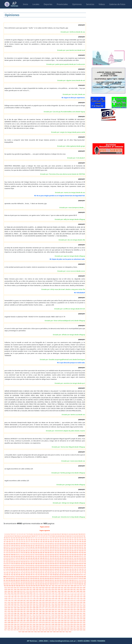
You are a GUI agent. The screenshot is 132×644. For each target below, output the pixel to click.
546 (17, 562)
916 (7, 582)
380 (27, 553)
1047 (31, 589)
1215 (68, 600)
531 (63, 560)
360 (61, 551)
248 (36, 545)
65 (28, 536)
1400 (78, 613)
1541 (31, 624)
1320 (72, 608)
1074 (34, 591)
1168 (84, 597)
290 (56, 547)
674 (80, 567)
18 (28, 534)
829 (44, 576)
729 (49, 571)
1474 (65, 619)
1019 (25, 588)
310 (22, 549)
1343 (62, 610)
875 (73, 578)
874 (70, 578)
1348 (78, 610)
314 (32, 549)
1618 (28, 630)
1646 (48, 632)
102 (12, 538)
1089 (81, 591)
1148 (21, 597)
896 (41, 580)
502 (75, 558)
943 (73, 582)
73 (41, 536)
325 (58, 549)
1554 (72, 624)
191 (63, 541)
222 (56, 543)
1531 (81, 622)
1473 (62, 619)
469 (78, 556)
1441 (43, 617)
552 (32, 562)
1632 (72, 630)
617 (24, 565)
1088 (78, 591)
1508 (9, 622)
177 (29, 541)
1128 (40, 595)
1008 (72, 586)
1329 (18, 610)
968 (51, 584)
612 (12, 565)
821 (24, 576)
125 (68, 538)
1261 (50, 604)
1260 (46, 604)
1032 (65, 588)
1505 (81, 621)
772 (70, 573)
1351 (6, 611)
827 (39, 576)
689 (34, 569)
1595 (37, 628)
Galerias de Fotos (117, 4)
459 (53, 556)
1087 (75, 591)
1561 (12, 626)
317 (39, 549)
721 (29, 571)
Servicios (90, 4)
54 (9, 536)
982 (85, 584)
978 (75, 584)
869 (58, 578)
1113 (75, 593)
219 (49, 543)
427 (58, 554)
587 (34, 564)
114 (41, 538)
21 (33, 534)
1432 (15, 617)
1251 (18, 604)
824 (32, 576)
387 (44, 553)
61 (21, 536)
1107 (56, 593)
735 (63, 571)
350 (36, 551)
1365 (50, 611)
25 (40, 534)
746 (7, 573)
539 (83, 560)
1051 (43, 589)
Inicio (25, 4)
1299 (6, 608)
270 (7, 547)
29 (47, 534)
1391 (50, 613)
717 (19, 571)
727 (44, 571)
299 (78, 547)
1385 (31, 613)
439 (5, 556)
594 (51, 564)
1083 (62, 591)
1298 (84, 606)
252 (46, 545)
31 (50, 534)
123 (63, 538)
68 (33, 536)
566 (66, 562)
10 (14, 534)
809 (78, 575)
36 (59, 534)
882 (7, 580)
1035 (75, 588)
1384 (28, 613)
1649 (57, 632)
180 (36, 541)
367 (78, 551)
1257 (37, 604)
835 (58, 576)
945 (78, 582)
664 (56, 567)
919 (15, 582)
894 (36, 580)
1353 (12, 611)
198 (80, 541)
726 (41, 571)
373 (10, 553)
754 (27, 573)
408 (12, 554)
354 (46, 551)
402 (80, 553)
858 (32, 578)
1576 (59, 626)
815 (10, 576)
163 (78, 540)
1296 (78, 606)
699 (58, 569)
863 (44, 578)
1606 (72, 628)
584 (27, 564)
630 (56, 565)
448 (27, 556)
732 (56, 571)
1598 (46, 628)
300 (80, 547)
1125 (31, 595)
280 (32, 547)
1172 (15, 599)
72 (40, 536)
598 (61, 564)
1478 (78, 619)
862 (41, 578)
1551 (62, 624)
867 (53, 578)
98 (84, 536)
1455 (6, 619)
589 (39, 564)
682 (17, 569)
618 (27, 565)
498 (66, 558)
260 (66, 545)
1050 (40, 589)
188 (56, 541)
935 (53, 582)
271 (10, 547)
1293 (68, 606)
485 (34, 558)
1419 (56, 615)
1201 (25, 600)
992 (27, 586)
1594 (34, 628)
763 (49, 573)
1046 (28, 589)
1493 (43, 621)
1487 (25, 621)
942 (70, 582)
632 (61, 565)
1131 (50, 595)
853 (19, 578)
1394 (59, 613)
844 (80, 576)
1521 (50, 622)
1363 (43, 611)
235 (5, 545)
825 (34, 576)
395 (63, 553)
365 (73, 551)
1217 (75, 600)
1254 (28, 604)
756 (32, 573)
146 (36, 540)
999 (44, 586)
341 (15, 551)
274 (17, 547)
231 (78, 543)
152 (51, 540)
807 (73, 575)
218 (46, 543)
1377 (6, 613)
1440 (40, 617)
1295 (75, 606)
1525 (62, 622)
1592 (28, 628)
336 (85, 549)
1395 (62, 613)
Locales (36, 4)
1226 (21, 602)
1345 (68, 610)
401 (78, 553)
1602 (59, 628)
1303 (18, 608)
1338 (46, 610)
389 (49, 553)
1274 (9, 606)
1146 (15, 597)
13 (19, 534)
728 (46, 571)
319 (44, 549)
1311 (43, 608)
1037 (81, 588)
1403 (6, 615)
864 (46, 578)
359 (58, 551)
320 (46, 549)
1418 (53, 615)
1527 (68, 622)
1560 (9, 626)
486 (36, 558)
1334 (34, 610)
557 (44, 562)
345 (24, 551)
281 (34, 547)
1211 (56, 600)
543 (10, 562)
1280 (28, 606)
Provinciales (62, 4)
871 (63, 578)
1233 (43, 602)
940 (66, 582)
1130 (46, 595)
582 (22, 564)
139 (19, 540)
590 (41, 564)
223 (58, 543)
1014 (9, 588)
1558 (84, 624)
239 (15, 545)
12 (17, 534)
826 (36, 576)
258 (61, 545)
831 (49, 576)
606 (80, 564)
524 (46, 560)
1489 (31, 621)
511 (15, 560)
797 (49, 575)
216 (41, 543)
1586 (9, 628)
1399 (75, 613)
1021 (31, 588)
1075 (37, 591)
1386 (34, 613)
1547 (50, 624)
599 (63, 564)
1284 (40, 606)
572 (80, 562)
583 (24, 564)
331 (73, 549)
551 (29, 562)
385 (39, 553)
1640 (29, 632)
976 (70, 584)
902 (56, 580)
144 (32, 540)
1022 (34, 588)
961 (34, 584)
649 (19, 567)
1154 (40, 597)
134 (7, 540)
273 (15, 547)
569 (73, 562)
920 (17, 582)
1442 (46, 617)
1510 (15, 622)
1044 (21, 589)
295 (68, 547)
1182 (46, 599)
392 (56, 553)
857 (29, 578)
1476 (72, 619)
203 (10, 543)
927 (34, 582)
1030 (59, 588)
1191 (75, 599)
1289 (56, 606)
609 (5, 565)
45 (74, 534)
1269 (75, 604)
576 (7, 564)
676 (85, 567)
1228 (28, 602)
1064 (84, 589)
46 (76, 534)
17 (26, 534)
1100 (34, 593)
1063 (81, 589)
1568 (34, 626)
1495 (50, 621)
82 (57, 536)
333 (78, 549)
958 (27, 584)
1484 (15, 621)
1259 (43, 604)
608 (85, 564)
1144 (9, 597)
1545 (43, 624)
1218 (78, 600)
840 (70, 576)
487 (39, 558)
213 (34, 543)
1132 (53, 595)
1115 (81, 593)
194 (70, 541)
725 (39, 571)
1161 (62, 597)
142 (27, 540)
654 (32, 567)
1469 (50, 619)
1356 (21, 611)
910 (75, 580)
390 (51, 553)
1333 (31, 610)
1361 (37, 611)
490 (46, 558)
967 (49, 584)
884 (12, 580)
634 (66, 565)
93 (76, 536)
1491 (37, 621)
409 (15, 554)
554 (36, 562)
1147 (18, 597)
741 (78, 571)
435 (78, 554)
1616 (21, 630)
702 (66, 569)
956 (22, 584)
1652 (67, 632)
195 (73, 541)
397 (68, 553)
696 (51, 569)
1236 (53, 602)
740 (75, 571)
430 (66, 554)
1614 (15, 630)
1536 (15, 624)
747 (10, 573)
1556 (78, 624)
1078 (46, 591)
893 (34, 580)
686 (27, 569)
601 (68, 564)
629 (53, 565)
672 (75, 567)
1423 (68, 615)
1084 (65, 591)
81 (55, 536)
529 (58, 560)
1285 (43, 606)
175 (24, 541)
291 (58, 547)
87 (66, 536)
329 (68, 549)
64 (26, 536)
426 (56, 554)
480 (22, 558)
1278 (21, 606)
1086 (72, 591)
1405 (12, 615)
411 (19, 554)
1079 (50, 591)
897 (44, 580)
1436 (28, 617)
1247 (6, 604)
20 (31, 534)
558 (46, 562)
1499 (62, 621)
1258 (40, 604)
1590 (21, 628)
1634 (78, 630)
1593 (31, 628)
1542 (34, 624)
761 (44, 573)
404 (85, 553)
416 (32, 554)
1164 (72, 597)
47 (78, 534)
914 (85, 580)
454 (41, 556)
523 (44, 560)
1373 (75, 611)
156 (61, 540)
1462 (28, 619)
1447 (62, 617)
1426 (78, 615)
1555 (75, 624)
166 (85, 540)
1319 (68, 608)
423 (49, 554)
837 (63, 576)
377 (19, 553)
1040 (9, 589)
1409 (25, 615)
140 (22, 540)
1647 (51, 632)
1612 (9, 630)
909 (73, 580)
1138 (72, 595)
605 (78, 564)
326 (61, 549)
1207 (43, 600)
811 (83, 575)
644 (7, 567)
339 (10, 551)
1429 (6, 617)
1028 (53, 588)
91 (72, 536)
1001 (50, 586)
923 (24, 582)
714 (12, 571)
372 (7, 553)
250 (41, 545)
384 (36, 553)
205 (15, 543)
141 (24, 540)
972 (61, 584)
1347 (75, 610)
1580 (72, 626)
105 (19, 538)
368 (80, 551)
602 (70, 564)
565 (63, 562)
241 (19, 545)
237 (10, 545)
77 (48, 536)
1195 (6, 600)
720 (27, 571)
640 (80, 565)
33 (54, 534)
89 (69, 536)
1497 (56, 621)
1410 (28, 615)
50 (83, 534)
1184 (53, 599)
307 (15, 549)
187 (53, 541)
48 (80, 534)
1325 (6, 610)
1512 (21, 622)
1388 (40, 613)
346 (27, 551)
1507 (6, 622)
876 (75, 578)
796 (46, 575)
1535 (12, 624)
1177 (31, 599)
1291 (62, 606)
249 (39, 545)
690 (36, 569)
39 (64, 534)
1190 (72, 599)
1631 (68, 630)
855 (24, 578)
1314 (53, 608)
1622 (40, 630)
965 (44, 584)
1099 (31, 593)
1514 (28, 622)
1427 (81, 615)
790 (32, 575)
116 (46, 538)
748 (12, 573)
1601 (56, 628)
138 (17, 540)
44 (73, 534)
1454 (84, 617)
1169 (6, 599)
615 (19, 565)
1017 (18, 588)
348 (32, 551)
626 (46, 565)
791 (34, 575)
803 (63, 575)
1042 (15, 589)
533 (68, 560)
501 (73, 558)
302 (85, 547)
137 (15, 540)
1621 (37, 630)
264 (75, 545)
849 (10, 578)
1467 (43, 619)
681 (15, 569)
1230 (34, 602)
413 (24, 554)
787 (24, 575)
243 (24, 545)
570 (75, 562)
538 (80, 560)
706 (75, 569)
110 (31, 538)
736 (66, 571)
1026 (46, 588)
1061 (75, 589)
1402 (84, 613)
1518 (40, 622)
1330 (21, 610)
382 (32, 553)
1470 (53, 619)
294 (66, 547)
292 (61, 547)
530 (61, 560)
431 (68, 554)
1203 (31, 600)
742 (80, 571)
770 (66, 573)
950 (7, 584)
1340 (53, 610)
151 (49, 540)
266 (80, 545)
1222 (9, 602)
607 (83, 564)
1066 (9, 591)
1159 (56, 597)
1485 (18, 621)
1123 (25, 595)
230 (75, 543)
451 (34, 556)
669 (68, 567)
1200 (21, 600)
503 (78, 558)
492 (51, 558)
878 (80, 578)
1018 (21, 588)
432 (70, 554)
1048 (34, 589)
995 (34, 586)
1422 (65, 615)
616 (22, 565)
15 (23, 534)
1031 (62, 588)
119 (53, 538)
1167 (81, 597)
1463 (31, 619)
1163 (68, 597)
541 (5, 562)
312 (27, 549)
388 (46, 553)
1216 (72, 600)
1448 (65, 617)
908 (70, 580)
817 (15, 576)
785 (19, 575)
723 (34, 571)
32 (52, 534)
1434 (21, 617)
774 (75, 573)
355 (49, 551)
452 (36, 556)
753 (24, 573)
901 (53, 580)
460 (56, 556)
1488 (28, 621)
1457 (12, 619)
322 (51, 549)
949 (5, 584)
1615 (18, 630)
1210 (53, 600)
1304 (21, 608)
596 (56, 564)
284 (41, 547)
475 (10, 558)
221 (53, 543)
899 (49, 580)
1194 (84, 599)
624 (41, 565)
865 (49, 578)
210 (27, 543)
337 (5, 551)
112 (36, 538)
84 (60, 536)
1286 (46, 606)
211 (29, 543)
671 (73, 567)
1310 (40, 608)
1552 (65, 624)
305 (10, 549)
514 (22, 560)
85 (62, 536)
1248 (9, 604)
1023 (37, 588)
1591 (25, 628)
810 (80, 575)
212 (32, 543)
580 (17, 564)
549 (24, 562)
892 (32, 580)
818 (17, 576)
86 (64, 536)
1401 (81, 613)
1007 (69, 586)
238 (12, 545)
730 (51, 571)
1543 (37, 624)
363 (68, 551)
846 (85, 576)
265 (78, 545)
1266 (65, 604)
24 (38, 534)
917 (10, 582)
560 (51, 562)
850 (12, 578)
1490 (34, 621)
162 (75, 540)
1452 (78, 617)
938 (61, 582)
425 (53, 554)
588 (36, 564)
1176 (28, 599)
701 (63, 569)
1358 (28, 611)
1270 (78, 604)
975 (68, 584)
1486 (21, 621)
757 (34, 573)
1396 (65, 613)
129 (77, 538)
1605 (68, 628)
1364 (46, 611)
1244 (78, 602)
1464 (34, 619)
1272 (84, 604)
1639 (26, 632)
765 (53, 573)
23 (36, 534)
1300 (9, 608)
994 (32, 586)
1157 (50, 597)
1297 (81, 606)
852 (17, 578)
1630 (65, 630)
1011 (81, 586)
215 (39, 543)
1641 (32, 632)
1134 (59, 595)
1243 (75, 602)
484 (32, 558)
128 (75, 538)
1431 (12, 617)
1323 (81, 608)
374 (12, 553)
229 (73, 543)
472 (85, 556)
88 (67, 536)
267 (83, 545)
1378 (9, 613)
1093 (12, 593)
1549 (56, 624)
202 (7, 543)
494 (56, 558)
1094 (15, 593)
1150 (28, 597)
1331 (25, 610)
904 (61, 580)
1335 (37, 610)
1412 (34, 615)
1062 (78, 589)
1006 (66, 586)
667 (63, 567)
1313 (50, 608)
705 (73, 569)
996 (37, 586)
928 (36, 582)
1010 (78, 586)
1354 (15, 611)
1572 (46, 626)
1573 (50, 626)
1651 (64, 632)
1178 (34, 599)
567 (68, 562)
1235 (50, 602)
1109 (62, 593)
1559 (6, 626)
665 (58, 567)
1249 (12, 604)
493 (53, 558)
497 (63, 558)
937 (58, 582)
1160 (59, 597)
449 (29, 556)
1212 (59, 600)
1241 (68, 602)
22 (35, 534)
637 (73, 565)
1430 (9, 617)
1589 (18, 628)
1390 (46, 613)
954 (17, 584)
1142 (84, 595)
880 (85, 578)
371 (5, 553)
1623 (43, 630)
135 (10, 540)
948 (85, 582)
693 (44, 569)
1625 (50, 630)
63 (24, 536)
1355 (18, 611)
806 (70, 575)
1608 (78, 628)
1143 (6, 597)
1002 (53, 586)
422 (46, 554)
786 (22, 575)
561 (53, 562)
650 (22, 567)
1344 (65, 610)
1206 (40, 600)
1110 (65, 593)
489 (44, 558)
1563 (18, 626)
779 (5, 575)
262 (70, 545)
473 (5, 558)
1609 (81, 628)
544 (12, 562)
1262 (53, 604)
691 (39, 569)
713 (10, 571)
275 (19, 547)
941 (68, 582)
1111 (68, 593)
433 (73, 554)
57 (14, 536)
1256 (34, 604)
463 (63, 556)
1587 (12, 628)
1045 (25, 589)
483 (29, 558)
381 (29, 553)
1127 (37, 595)
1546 (46, 624)
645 (10, 567)
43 (71, 534)
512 (17, 560)
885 (15, 580)
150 (46, 540)
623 (39, 565)
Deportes (48, 4)
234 (85, 543)
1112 (72, 593)
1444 (53, 617)
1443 (50, 617)
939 (63, 582)
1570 (40, 626)
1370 (65, 611)
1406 (15, 615)
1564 (21, 626)
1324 (84, 608)
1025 (43, 588)
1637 (20, 632)
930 (41, 582)
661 (49, 567)
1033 (68, 588)
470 (80, 556)
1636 (84, 630)
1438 (34, 617)
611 (10, 565)
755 (29, 573)
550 (27, 562)
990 (22, 586)
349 (34, 551)
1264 (59, 604)
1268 (72, 604)
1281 (31, 606)
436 (80, 554)
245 (29, 545)
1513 (25, 622)
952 (12, 584)
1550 (59, 624)
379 (24, 553)
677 (5, 569)
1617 (25, 630)
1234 (46, 602)
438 (85, 554)
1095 (18, 593)
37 (61, 534)
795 (44, 575)
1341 (56, 610)
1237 (56, 602)
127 (73, 538)
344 (22, 551)
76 (47, 536)
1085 (68, 591)
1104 (46, 593)
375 (15, 553)
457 (49, 556)
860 (36, 578)
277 (24, 547)
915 (5, 582)
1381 (18, 613)
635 (68, 565)
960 (32, 584)
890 (27, 580)
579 (15, 564)
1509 (12, 622)
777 (83, 573)
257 (58, 545)
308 (17, 549)
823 (29, 576)
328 (66, 549)
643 (5, 567)
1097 (25, 593)
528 (56, 560)
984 (7, 586)
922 (22, 582)
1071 (25, 591)
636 (70, 565)
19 (30, 534)
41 (68, 534)
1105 (50, 593)
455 (44, 556)
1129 (43, 595)
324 (56, 549)
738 (70, 571)
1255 (31, 604)
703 (68, 569)
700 (61, 569)
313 (29, 549)
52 (5, 536)
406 (7, 554)
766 (56, 573)
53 (7, 536)
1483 (12, 621)
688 (32, 569)
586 (32, 564)
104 (17, 538)
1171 (12, 599)
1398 (72, 613)
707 (78, 569)
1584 (84, 626)
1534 (9, 624)
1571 (43, 626)
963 (39, 584)
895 (39, 580)
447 (24, 556)
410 (17, 554)
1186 (59, 599)
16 (24, 534)
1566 (28, 626)
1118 (9, 595)
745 (5, 573)
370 (85, 551)
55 (10, 536)
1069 (18, 591)
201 (5, 543)
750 (17, 573)
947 (83, 582)
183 (44, 541)
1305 (25, 608)
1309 (37, 608)
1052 (46, 589)
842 (75, 576)
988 (17, 586)
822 (27, 576)
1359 (31, 611)
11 (16, 534)
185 (49, 541)
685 (24, 569)
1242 (72, 602)
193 (68, 541)
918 (12, 582)
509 (10, 560)
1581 (75, 626)
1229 (31, 602)
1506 (84, 621)
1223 (12, 602)
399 (73, 553)
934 (51, 582)
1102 (40, 593)
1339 (50, 610)
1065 (6, 591)
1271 (81, 604)
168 (7, 541)
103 (14, 538)
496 (61, 558)
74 (43, 536)
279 (29, 547)
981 (83, 584)
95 (79, 536)
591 (44, 564)
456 (46, 556)
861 (39, 578)
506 (85, 558)
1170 (9, 599)
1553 (68, 624)
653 (29, 567)
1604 (65, 628)
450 (32, 556)
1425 (75, 615)
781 (10, 575)
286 (46, 547)
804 (66, 575)
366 (75, 551)
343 (19, 551)
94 (78, 536)
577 (10, 564)
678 (7, 569)
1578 (65, 626)
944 (75, 582)
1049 (37, 589)
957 (24, 584)
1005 (62, 586)
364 (70, 551)
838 (66, 576)
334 (80, 549)
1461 (25, 619)
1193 (81, 599)
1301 (12, 608)
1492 (40, 621)
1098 (28, 593)
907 (68, 580)
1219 (81, 600)
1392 (53, 613)
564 (61, 562)
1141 (81, 595)
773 (73, 573)
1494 (46, 621)
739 (73, 571)
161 (73, 540)
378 (22, 553)
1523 (56, 622)
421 (44, 554)
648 (17, 567)
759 (39, 573)
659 (44, 567)
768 (61, 573)
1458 (15, 619)
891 (29, 580)
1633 (75, 630)
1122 (21, 595)
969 (53, 584)
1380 (15, 613)
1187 (62, 599)
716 (17, 571)
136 (12, 540)
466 (70, 556)
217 (44, 543)
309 (19, 549)
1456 (9, 619)
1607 (75, 628)
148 (41, 540)
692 (41, 569)
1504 (78, 621)
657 (39, 567)
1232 (40, 602)
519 (34, 560)
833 (53, 576)
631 (58, 565)
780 (7, 575)
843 (78, 576)
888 (22, 580)
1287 (50, 606)
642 (85, 565)
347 (29, 551)
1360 (34, 611)
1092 (9, 593)
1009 (75, 586)
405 (5, 554)
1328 (15, 610)
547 (19, 562)
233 (83, 543)
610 (7, 565)
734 (61, 571)
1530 (78, 622)
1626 (53, 630)
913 (83, 580)
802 (61, 575)
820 (22, 576)
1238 (59, 602)
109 (29, 538)
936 (56, 582)
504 (80, 558)
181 (39, 541)
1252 (21, 604)
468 (75, 556)
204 (12, 543)
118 (51, 538)
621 (34, 565)
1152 (34, 597)
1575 (56, 626)
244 (27, 545)
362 (66, 551)
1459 (18, 619)
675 (83, 567)
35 (57, 534)
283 (39, 547)
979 (78, 584)
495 (58, 558)
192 (66, 541)
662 (51, 567)
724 (36, 571)
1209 (50, 600)
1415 (43, 615)
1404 (9, 615)
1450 (72, 617)
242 (22, 545)
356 (51, 551)
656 (36, 567)
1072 (28, 591)
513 (19, 560)
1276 (15, 606)
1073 (31, 591)
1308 (34, 608)
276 (22, 547)
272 (12, 547)
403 (83, 553)
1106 (53, 593)
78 (50, 536)
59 (17, 536)
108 (26, 538)
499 (68, 558)
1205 (37, 600)
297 (73, 547)
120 (56, 538)
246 (32, 545)
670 (70, 567)
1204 (34, 600)
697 (53, 569)
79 (52, 536)
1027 (50, 588)
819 (19, 576)
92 (74, 536)
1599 (50, 628)
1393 (56, 613)
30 (49, 534)
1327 (12, 610)
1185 (56, 599)
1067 (12, 591)
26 (42, 534)
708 (80, 569)
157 (63, 540)
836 (61, 576)
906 (66, 580)
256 (56, 545)
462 (61, 556)
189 (58, 541)
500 (70, 558)
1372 (72, 611)
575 (5, 564)
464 (66, 556)
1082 (59, 591)
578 (12, 564)
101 (9, 538)
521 (39, 560)
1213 (62, 600)
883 (10, 580)
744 (85, 571)
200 (85, 541)
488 (41, 558)
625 (44, 565)
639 (78, 565)
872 (66, 578)
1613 (12, 630)
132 (85, 538)
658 (41, 567)
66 (29, 536)
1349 (81, 610)
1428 (84, 615)
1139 (75, 595)
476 (12, 558)
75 (45, 536)
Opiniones (77, 4)
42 (69, 534)
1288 (53, 606)
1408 (21, 615)
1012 (84, 586)
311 (24, 549)
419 (39, 554)
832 (51, 576)
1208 (46, 600)
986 (12, 586)
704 (70, 569)
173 (19, 541)
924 (27, 582)
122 (60, 538)
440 (7, 556)
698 (56, 569)
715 (15, 571)
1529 (75, 622)
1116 (84, 593)
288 (51, 547)
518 (32, 560)
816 (12, 576)
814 (7, 576)
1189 (68, 599)
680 (12, 569)
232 (80, 543)
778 (85, 573)
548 (22, 562)
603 (73, 564)
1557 (81, 624)
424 (51, 554)
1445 (56, 617)
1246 (84, 602)
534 (70, 560)
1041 (12, 589)
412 (22, 554)
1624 (46, 630)
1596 (40, 628)
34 (55, 534)
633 (63, 565)
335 (83, 549)
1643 (39, 632)
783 (15, 575)
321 (49, 549)
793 (39, 575)
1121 (18, 595)
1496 (53, 621)
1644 (42, 632)
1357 (25, 611)
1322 (78, 608)
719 (24, 571)
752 (22, 573)
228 (70, 543)
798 (51, 575)
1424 (72, 615)
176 (27, 541)
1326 (9, 610)
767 (58, 573)
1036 (78, 588)
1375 (81, 611)
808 (75, 575)
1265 (62, 604)
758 (36, 573)
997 (39, 586)
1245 (81, 602)
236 (7, 545)
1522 (53, 622)
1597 (43, 628)
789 (29, 575)
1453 (81, 617)
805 (68, 575)
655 (34, 567)
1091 (6, 593)
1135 (62, 595)
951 (10, 584)
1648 (54, 632)
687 (29, 569)
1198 (15, 600)
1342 (59, 610)
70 (36, 536)
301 (83, 547)
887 (19, 580)
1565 (25, 626)
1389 (43, 613)
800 (56, 575)
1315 (56, 608)
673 (78, 567)
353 (44, 551)
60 (19, 536)
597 (58, 564)
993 (29, 586)
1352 (9, 611)
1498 (59, 621)
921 (19, 582)
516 (27, 560)
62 (22, 536)
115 (43, 538)
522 (41, 560)
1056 (59, 589)
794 (41, 575)
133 (5, 540)
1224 (15, 602)
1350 (84, 610)
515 (24, 560)
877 (78, 578)
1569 (37, 626)
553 (34, 562)
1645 (45, 632)
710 (85, 569)
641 (83, 565)
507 (5, 560)
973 (63, 584)
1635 (81, 630)
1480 (84, 619)
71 (38, 536)
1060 (72, 589)
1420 (59, 615)
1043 (18, 589)
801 (58, 575)
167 (5, 541)
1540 (28, 624)
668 (66, 567)
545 (15, 562)
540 (85, 560)
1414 (40, 615)
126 (70, 538)
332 (75, 549)
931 (44, 582)
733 (58, 571)
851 (15, 578)
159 (68, 540)
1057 (62, 589)
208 (22, 543)
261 (68, 545)
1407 (18, 615)
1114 (78, 593)
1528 (72, 622)
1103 (43, 593)
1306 (28, 608)
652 (27, 567)
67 (31, 536)
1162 (65, 597)
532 (66, 560)
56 (12, 536)
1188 (65, 599)
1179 (37, 599)
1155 (43, 597)
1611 (6, 630)
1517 (37, 622)
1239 (62, 602)
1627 (56, 630)
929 (39, 582)
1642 (36, 632)
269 (5, 547)
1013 (6, 588)
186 (51, 541)
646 (12, 567)
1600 (53, 628)
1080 (53, 591)
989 (20, 586)
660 (46, 567)
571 (78, 562)
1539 (25, 624)
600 (66, 564)
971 (58, 584)
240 (17, 545)
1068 (15, 591)
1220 (84, 600)
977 (73, 584)
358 (56, 551)
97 (83, 536)
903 (58, 580)
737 (68, 571)
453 (39, 556)
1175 (25, 599)
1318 (65, 608)
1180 (40, 599)
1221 (6, 602)
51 (85, 534)
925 (29, 582)
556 (41, 562)
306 (12, 549)
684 (22, 569)
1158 (53, 597)
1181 (43, 599)
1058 (65, 589)
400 (75, 553)
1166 (78, 597)
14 (21, 534)
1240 (65, 602)
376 (17, 553)
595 (53, 564)
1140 (78, 595)
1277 (18, 606)
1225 (18, 602)
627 (49, 565)
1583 (81, 626)
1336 (40, 610)
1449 (68, 617)
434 (75, 554)
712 (7, 571)
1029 (56, 588)
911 (78, 580)
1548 (53, 624)
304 (7, 549)
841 (73, 576)
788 (27, 575)
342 (17, 551)
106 (21, 538)
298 (75, 547)
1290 (59, 606)
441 (10, 556)
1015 (12, 588)
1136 (65, 595)
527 (53, 560)
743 (83, 571)
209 (24, 543)
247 (34, 545)
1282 (34, 606)
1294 (72, 606)
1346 (72, 610)
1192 (78, 599)
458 (51, 556)
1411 (31, 615)
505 (83, 558)
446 (22, 556)
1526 (65, 622)
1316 (59, 608)
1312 (46, 608)
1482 (9, 621)
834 (56, 576)
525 (49, 560)
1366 (53, 611)
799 (53, 575)
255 (53, 545)
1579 (68, 626)
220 (51, 543)
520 (36, 560)
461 (58, 556)
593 (49, 564)
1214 (65, 600)
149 (44, 540)
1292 (65, 606)
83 (59, 536)
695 (49, 569)
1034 (72, 588)
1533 (6, 624)
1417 (50, 615)
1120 (15, 595)
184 (46, 541)
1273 (6, 606)
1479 (81, 619)
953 (15, 584)
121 (58, 538)
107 (24, 538)
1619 (31, 630)
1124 (28, 595)
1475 (68, 619)
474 (7, 558)
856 (27, 578)
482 (27, 558)
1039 (6, 589)
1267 (68, 604)
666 (61, 567)
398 (70, 553)
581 (19, 564)
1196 (9, 600)
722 (32, 571)
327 (63, 549)
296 (70, 547)
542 (7, 562)
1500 (65, 621)
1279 (25, 606)
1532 (84, 622)
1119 (12, 595)
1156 (46, 597)
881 (5, 580)
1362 (40, 611)
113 (38, 538)
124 (65, 538)
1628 (59, 630)
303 (5, 549)
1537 (18, 624)
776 (80, 573)
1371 (68, 611)
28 (45, 534)
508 (7, 560)
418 (36, 554)
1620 (34, 630)
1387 (37, 613)
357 (53, 551)
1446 (59, 617)
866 (51, 578)
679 (10, 569)
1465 (37, 619)
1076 (40, 591)
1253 (25, 604)
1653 (70, 632)
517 (29, 560)
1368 (59, 611)
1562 (15, 626)
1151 (31, 597)
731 (53, 571)
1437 (31, 617)
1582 (78, 626)
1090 (84, 591)
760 (41, 573)
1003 (56, 586)
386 (41, 553)
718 (22, 571)
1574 (53, 626)
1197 (12, 600)
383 (34, 553)
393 (58, 553)
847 (5, 578)
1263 (56, 604)
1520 (46, 622)
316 (36, 549)
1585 (6, 628)
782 (12, 575)
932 (46, 582)
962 (36, 584)
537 (78, 560)
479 (19, 558)
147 (39, 540)
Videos (102, 4)
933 (49, 582)
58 (15, 536)
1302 (15, 608)
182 (41, 541)
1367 (56, 611)
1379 (12, 613)
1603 (62, 628)
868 (56, 578)
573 (83, 562)
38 (62, 534)
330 (70, 549)
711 (5, 571)
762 (46, 573)
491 (49, 558)
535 (73, 560)
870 (61, 578)
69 (34, 536)
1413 (37, 615)
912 (80, 580)
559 (49, 562)
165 (83, 540)
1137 (68, 595)
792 (36, 575)
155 (58, 540)
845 (83, 576)
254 (51, 545)
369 (83, 551)
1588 (15, 628)
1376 (84, 611)
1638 (23, 632)
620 (32, 565)
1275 (12, 606)
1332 (28, 610)
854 (22, 578)
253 (49, 545)
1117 (6, 595)
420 (41, 554)
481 (24, 558)
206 (17, 543)
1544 (40, 624)
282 (36, 547)
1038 (84, 588)
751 (19, 573)
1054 (53, 589)
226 (66, 543)
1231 (37, 602)
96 (81, 536)
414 (27, 554)
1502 (72, 621)
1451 (75, 617)
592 (46, 564)
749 (15, 573)
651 (24, 567)
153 (53, 540)
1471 (56, 619)
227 (68, 543)
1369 (62, 611)
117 (48, 538)
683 (19, 569)
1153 (37, 597)
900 (51, 580)
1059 (68, 589)
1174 (21, 599)
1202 (28, 600)
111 (34, 538)
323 (53, 549)
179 (34, 541)
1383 (25, 613)
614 (17, 565)
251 (44, 545)
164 (80, 540)
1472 (59, 619)
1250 (15, 604)
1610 (84, 628)
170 (12, 541)
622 (36, 565)
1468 (46, 619)
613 (15, 565)
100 (7, 538)
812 (85, 575)
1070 (21, 591)
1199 (18, 600)
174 (22, 541)
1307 (31, 608)
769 (63, 573)
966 (46, 584)
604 (75, 564)
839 (68, 576)
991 (25, 586)
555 (39, 562)
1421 (62, 615)
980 (80, 584)
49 (81, 534)
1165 (75, 597)
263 (73, 545)
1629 (62, 630)
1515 (31, 622)
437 (83, 554)
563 (58, 562)
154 (56, 540)
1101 (37, 593)
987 (15, 586)
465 (68, 556)
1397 (68, 613)
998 (42, 586)
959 (29, 584)
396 (66, 553)
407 (10, 554)
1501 (68, 621)
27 (43, 534)
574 (85, 562)
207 (19, 543)
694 (46, 569)
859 (34, 578)
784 (17, 575)
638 (75, 565)
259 (63, 545)
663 (53, 567)
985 (10, 586)
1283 (37, 606)
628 (51, 565)
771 (68, 573)
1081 (56, 591)
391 (53, 553)
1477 (75, 619)
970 (56, 584)
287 (49, 547)
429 (63, 554)
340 (12, 551)
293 (63, 547)
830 (46, 576)
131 (82, 538)
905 (63, 580)
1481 (6, 621)
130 (80, 538)
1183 (50, 599)
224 (61, 543)
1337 (43, 610)
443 (15, 556)
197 (78, 541)
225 (63, 543)
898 (46, 580)
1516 (34, 622)
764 (51, 573)
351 (39, 551)
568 (70, 562)
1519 (43, 622)
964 (41, 584)
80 (53, 536)
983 (5, 586)
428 (61, 554)
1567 (31, 626)
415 (29, 554)
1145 (12, 597)
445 (19, 556)
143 (29, 540)
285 (44, 547)
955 (19, 584)
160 (70, 540)
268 (85, 545)
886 (17, 580)
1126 (34, 595)
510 (12, 560)
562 (56, 562)
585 (29, 564)
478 (17, 558)
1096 (21, 593)
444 (17, 556)
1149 (25, 597)
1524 (59, 622)
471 (83, 556)
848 (7, 578)
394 (61, 553)
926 (32, 582)
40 (66, 534)
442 (12, 556)
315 (34, 549)
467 (73, 556)
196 (75, 541)
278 (27, 547)
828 (41, 576)
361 (63, 551)
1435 (25, 617)
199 (83, 541)
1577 (62, 626)
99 (5, 538)
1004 (59, 586)
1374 (78, 611)
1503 (75, 621)
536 (75, 560)
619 (29, 565)
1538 (21, 624)
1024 (40, 588)
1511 (18, 622)
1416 (46, 615)
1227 (25, 602)
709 (83, 569)
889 (24, 580)
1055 (56, 589)
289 (53, 547)
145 (34, 540)
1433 (18, 617)
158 (66, 540)
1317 (62, 608)
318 (41, 549)
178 (32, 541)
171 (15, 541)
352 (41, 551)
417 (34, 554)
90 (71, 536)
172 (17, 541)
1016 (15, 588)
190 (61, 541)
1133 (56, 595)
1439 (37, 617)
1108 (59, 593)
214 (36, 543)
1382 (21, 613)
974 (66, 584)
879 (83, 578)
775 (78, 573)
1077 (43, 591)
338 (7, 551)
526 (51, 560)
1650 (61, 632)
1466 (40, 619)
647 (15, 567)
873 (68, 578)
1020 (28, 588)
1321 (75, 608)
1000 (47, 586)
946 (80, 582)
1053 (50, 589)
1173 (18, 599)
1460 (21, 619)
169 (10, 541)
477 (15, 558)
